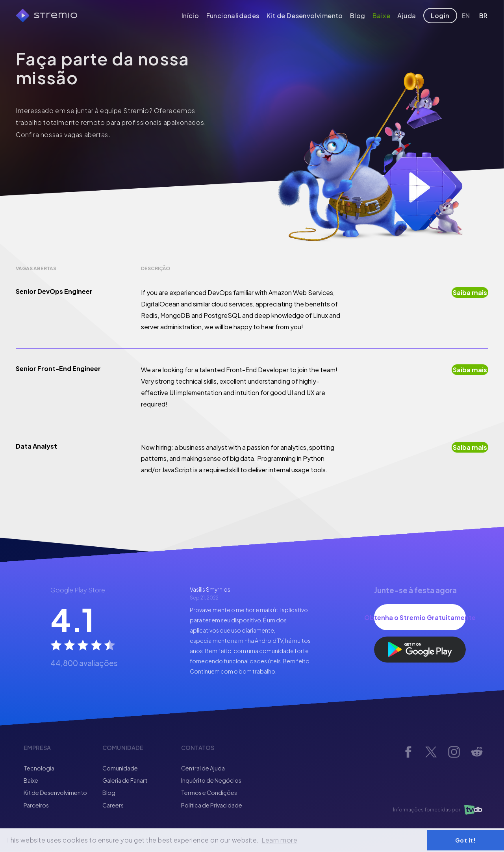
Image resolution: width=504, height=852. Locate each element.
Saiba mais (470, 292)
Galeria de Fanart (125, 780)
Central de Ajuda (203, 768)
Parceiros (36, 805)
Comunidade (120, 768)
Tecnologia (39, 768)
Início (204, 15)
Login (442, 15)
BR (482, 15)
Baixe (386, 15)
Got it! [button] (466, 840)
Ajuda (411, 15)
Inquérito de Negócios (211, 780)
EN (467, 15)
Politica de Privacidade (212, 805)
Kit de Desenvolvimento (312, 15)
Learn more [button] (279, 840)
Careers (113, 805)
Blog (362, 15)
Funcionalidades (244, 15)
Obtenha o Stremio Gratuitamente (420, 617)
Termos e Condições (209, 793)
